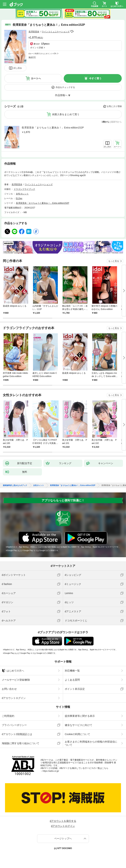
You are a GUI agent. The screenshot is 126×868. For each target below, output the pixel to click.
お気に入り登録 (114, 106)
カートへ (36, 78)
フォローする (72, 31)
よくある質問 (72, 680)
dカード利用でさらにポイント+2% (42, 54)
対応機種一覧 (72, 671)
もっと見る (114, 261)
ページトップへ (63, 838)
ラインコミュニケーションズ (56, 32)
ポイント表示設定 (75, 689)
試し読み (18, 68)
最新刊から (116, 122)
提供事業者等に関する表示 (80, 716)
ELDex (19, 198)
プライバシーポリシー (14, 725)
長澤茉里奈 (34, 32)
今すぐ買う (95, 78)
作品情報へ (61, 95)
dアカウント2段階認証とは (17, 734)
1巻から (106, 122)
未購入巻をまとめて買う (66, 114)
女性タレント (22, 194)
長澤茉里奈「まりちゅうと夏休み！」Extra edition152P (53, 128)
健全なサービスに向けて (79, 725)
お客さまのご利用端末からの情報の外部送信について (91, 743)
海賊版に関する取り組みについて (21, 743)
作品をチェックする (65, 87)
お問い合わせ (9, 689)
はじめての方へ (13, 671)
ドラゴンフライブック (24, 189)
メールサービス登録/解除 (16, 680)
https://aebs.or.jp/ (51, 771)
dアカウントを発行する (63, 821)
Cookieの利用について (77, 734)
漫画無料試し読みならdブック (15, 485)
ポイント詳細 (37, 48)
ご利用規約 (8, 716)
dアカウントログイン (14, 698)
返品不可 (32, 57)
